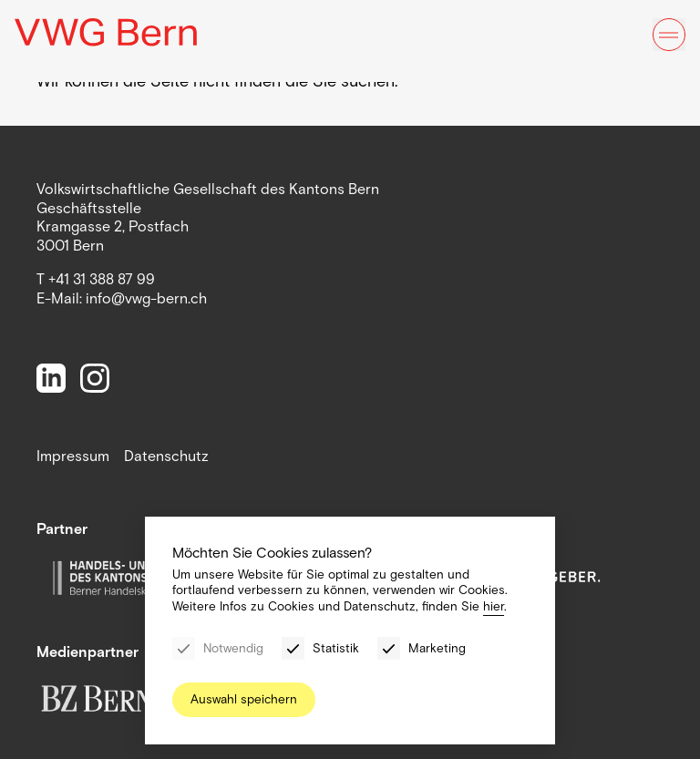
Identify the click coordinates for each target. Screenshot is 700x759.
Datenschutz (166, 456)
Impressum (73, 456)
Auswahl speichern (244, 699)
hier (494, 606)
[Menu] (669, 35)
